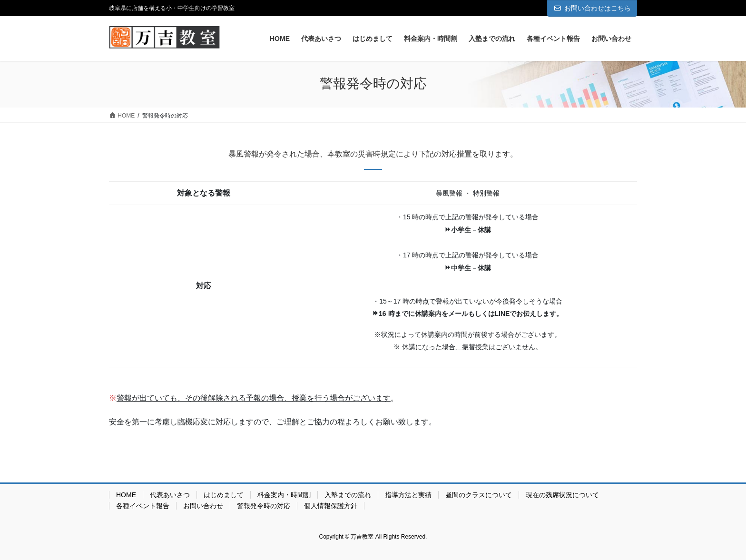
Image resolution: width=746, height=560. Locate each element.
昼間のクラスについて (479, 495)
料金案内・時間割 (284, 495)
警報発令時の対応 (264, 506)
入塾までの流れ (348, 495)
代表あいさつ (170, 495)
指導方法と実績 (408, 495)
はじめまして (224, 495)
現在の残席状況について (562, 495)
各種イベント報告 (143, 506)
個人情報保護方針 (331, 506)
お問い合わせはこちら (592, 8)
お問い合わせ (203, 506)
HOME (126, 495)
